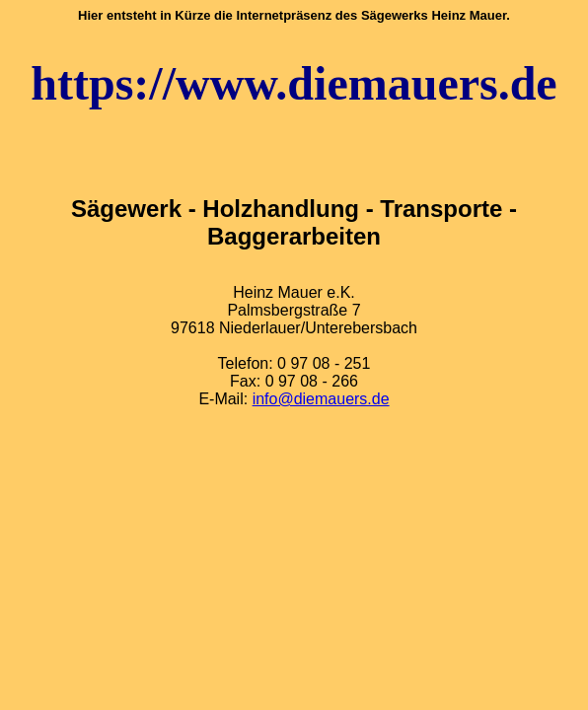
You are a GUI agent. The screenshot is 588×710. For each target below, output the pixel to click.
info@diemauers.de (321, 399)
